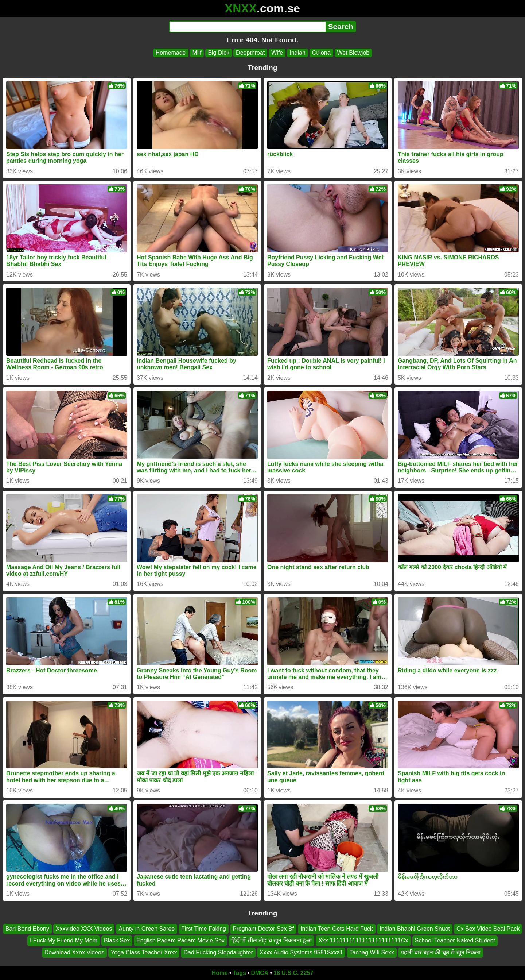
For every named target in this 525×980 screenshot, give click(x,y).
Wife (277, 53)
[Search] (247, 27)
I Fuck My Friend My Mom (64, 941)
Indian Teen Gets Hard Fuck (337, 929)
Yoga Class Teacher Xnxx (144, 952)
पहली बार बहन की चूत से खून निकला (441, 952)
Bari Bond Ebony (27, 929)
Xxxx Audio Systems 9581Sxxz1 (301, 952)
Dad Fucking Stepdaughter (218, 952)
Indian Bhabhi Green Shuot (415, 929)
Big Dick (219, 53)
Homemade (171, 53)
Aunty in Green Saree (147, 929)
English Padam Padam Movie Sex (180, 941)
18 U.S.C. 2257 (293, 973)
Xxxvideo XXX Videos (84, 929)
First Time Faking (204, 929)
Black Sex (117, 941)
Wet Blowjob (353, 53)
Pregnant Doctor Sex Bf (263, 929)
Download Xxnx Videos (74, 952)
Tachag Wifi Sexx (372, 952)
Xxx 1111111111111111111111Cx (363, 941)
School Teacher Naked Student (455, 941)
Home (220, 973)
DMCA (260, 973)
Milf (197, 53)
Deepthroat (250, 53)
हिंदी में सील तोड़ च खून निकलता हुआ (271, 941)
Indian (297, 53)
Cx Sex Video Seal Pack (488, 929)
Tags (240, 973)
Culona (321, 53)
